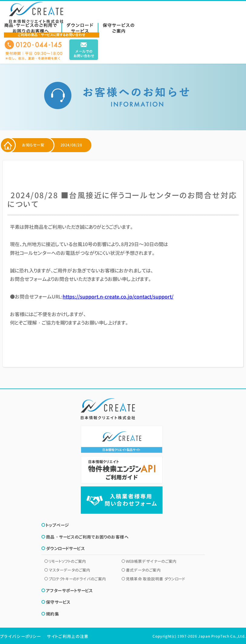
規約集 (52, 614)
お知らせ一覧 (33, 145)
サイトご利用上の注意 (68, 636)
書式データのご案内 (143, 570)
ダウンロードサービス (65, 548)
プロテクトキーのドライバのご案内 (77, 579)
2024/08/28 (71, 145)
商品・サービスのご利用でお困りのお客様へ (87, 537)
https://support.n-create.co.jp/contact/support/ (118, 297)
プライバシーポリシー (20, 636)
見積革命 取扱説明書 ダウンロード (156, 579)
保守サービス (58, 602)
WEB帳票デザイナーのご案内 (151, 561)
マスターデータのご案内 (70, 570)
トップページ (57, 525)
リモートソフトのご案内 (67, 561)
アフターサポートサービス (69, 591)
